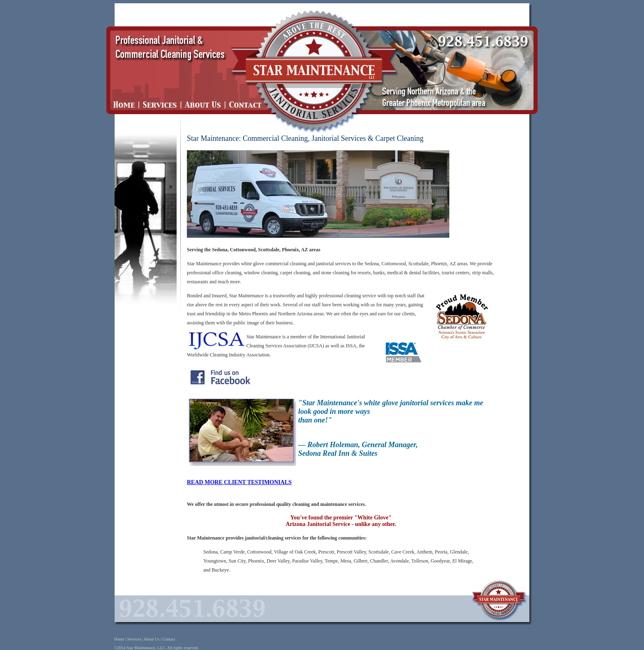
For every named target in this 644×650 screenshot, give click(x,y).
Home (119, 639)
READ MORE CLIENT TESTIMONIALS (239, 482)
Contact (169, 639)
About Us (152, 639)
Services (134, 639)
